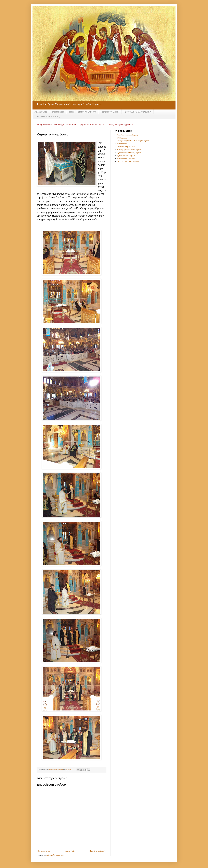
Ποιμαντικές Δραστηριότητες (47, 117)
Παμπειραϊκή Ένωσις (110, 112)
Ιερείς (71, 112)
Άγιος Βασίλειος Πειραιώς (126, 156)
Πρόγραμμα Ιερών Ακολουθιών (138, 112)
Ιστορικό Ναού (58, 112)
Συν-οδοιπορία (122, 144)
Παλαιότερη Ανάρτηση (97, 851)
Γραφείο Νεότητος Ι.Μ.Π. (126, 147)
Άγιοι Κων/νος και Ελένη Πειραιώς (129, 153)
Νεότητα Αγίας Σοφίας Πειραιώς (128, 161)
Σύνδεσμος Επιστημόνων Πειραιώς (129, 150)
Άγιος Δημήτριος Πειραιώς (126, 158)
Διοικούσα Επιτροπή (87, 112)
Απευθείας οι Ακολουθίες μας (127, 135)
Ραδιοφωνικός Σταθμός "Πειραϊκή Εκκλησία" (133, 141)
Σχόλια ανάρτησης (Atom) (55, 855)
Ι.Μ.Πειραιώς (122, 138)
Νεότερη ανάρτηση (44, 851)
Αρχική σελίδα (41, 112)
